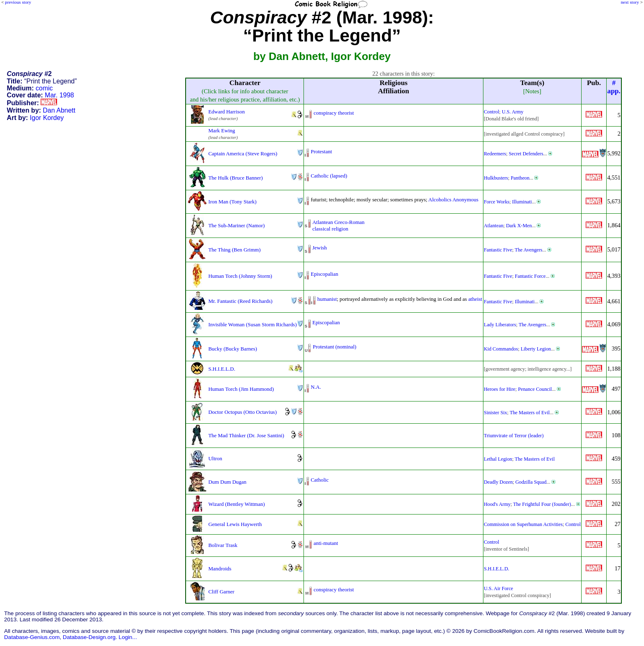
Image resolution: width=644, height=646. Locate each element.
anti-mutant (326, 543)
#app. (614, 87)
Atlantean (494, 226)
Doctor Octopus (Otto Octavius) (243, 412)
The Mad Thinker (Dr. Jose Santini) (246, 435)
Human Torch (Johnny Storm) (240, 276)
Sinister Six (496, 413)
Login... (128, 637)
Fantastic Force (530, 276)
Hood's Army (497, 504)
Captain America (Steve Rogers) (243, 153)
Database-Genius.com (32, 637)
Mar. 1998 (59, 95)
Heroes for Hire (500, 389)
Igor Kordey (47, 118)
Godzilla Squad (531, 482)
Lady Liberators (500, 325)
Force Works (497, 202)
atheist (475, 299)
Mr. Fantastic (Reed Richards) (240, 301)
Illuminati (522, 202)
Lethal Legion (498, 459)
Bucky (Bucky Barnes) (233, 349)
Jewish (319, 248)
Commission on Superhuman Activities (523, 524)
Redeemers (495, 154)
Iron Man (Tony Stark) (232, 202)
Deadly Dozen (498, 482)
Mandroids (220, 569)
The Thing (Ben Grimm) (234, 250)
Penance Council (535, 389)
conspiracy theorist (333, 113)
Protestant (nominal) (334, 347)
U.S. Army (513, 112)
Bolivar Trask (223, 545)
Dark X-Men (519, 226)
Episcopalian (324, 274)
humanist (327, 299)
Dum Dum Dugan (227, 482)
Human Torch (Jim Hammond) (241, 389)
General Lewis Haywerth (235, 524)
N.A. (316, 387)
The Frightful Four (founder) (542, 504)
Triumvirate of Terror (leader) (514, 436)
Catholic (320, 480)
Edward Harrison (227, 112)
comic (44, 88)
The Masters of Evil (530, 413)
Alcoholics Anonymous (453, 200)
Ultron (215, 458)
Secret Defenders (526, 154)
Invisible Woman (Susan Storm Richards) (252, 324)
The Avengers (528, 250)
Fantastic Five (498, 250)
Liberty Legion (536, 349)
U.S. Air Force (498, 588)
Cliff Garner (221, 592)
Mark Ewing (222, 130)
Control (491, 112)
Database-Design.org (89, 637)
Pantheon (520, 178)
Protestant (321, 151)
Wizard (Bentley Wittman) (237, 504)
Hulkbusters (496, 178)
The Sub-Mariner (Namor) (236, 225)
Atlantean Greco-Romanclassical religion (338, 225)
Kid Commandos (501, 349)
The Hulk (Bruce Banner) (236, 178)
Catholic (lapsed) (329, 176)
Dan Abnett (59, 110)
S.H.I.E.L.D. (222, 369)
